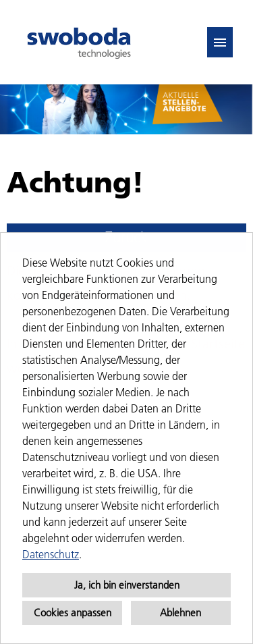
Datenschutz (51, 554)
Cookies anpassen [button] (73, 613)
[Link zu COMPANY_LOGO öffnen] (79, 42)
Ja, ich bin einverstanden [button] (127, 585)
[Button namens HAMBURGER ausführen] (220, 42)
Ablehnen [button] (180, 613)
